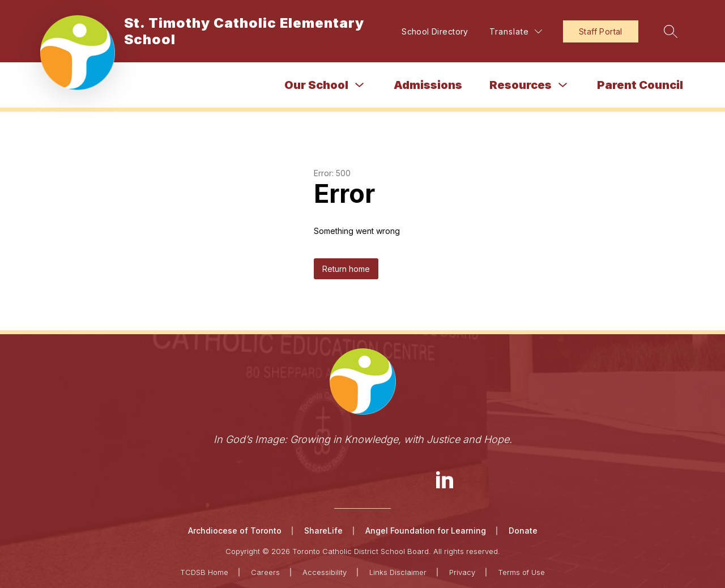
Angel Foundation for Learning (426, 531)
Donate (523, 531)
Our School (316, 85)
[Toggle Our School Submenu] (360, 85)
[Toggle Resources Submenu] (563, 85)
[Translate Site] (516, 31)
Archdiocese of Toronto (235, 531)
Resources (521, 85)
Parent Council (640, 85)
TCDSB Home (204, 572)
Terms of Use (521, 572)
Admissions (428, 85)
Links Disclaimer (398, 572)
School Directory (435, 31)
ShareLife (323, 531)
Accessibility (325, 572)
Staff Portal (601, 31)
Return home (346, 269)
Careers (265, 572)
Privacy (462, 572)
